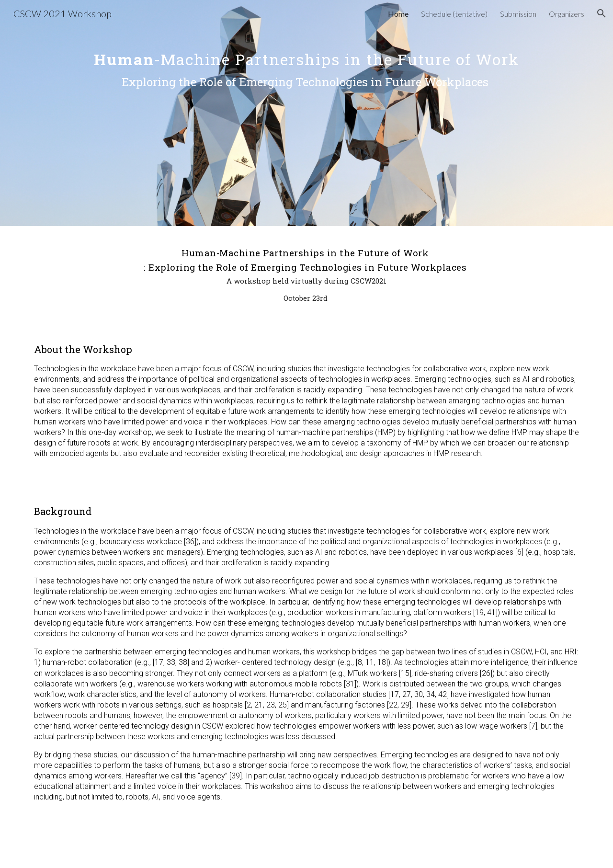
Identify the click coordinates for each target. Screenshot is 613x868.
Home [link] (398, 14)
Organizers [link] (567, 14)
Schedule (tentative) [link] (454, 14)
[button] (602, 13)
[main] (306, 113)
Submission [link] (518, 14)
